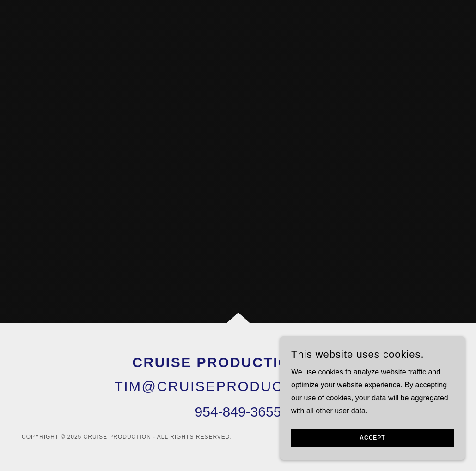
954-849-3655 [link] (238, 412)
